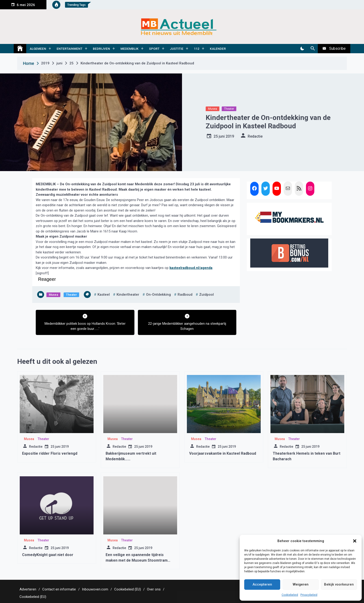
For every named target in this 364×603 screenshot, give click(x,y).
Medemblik (130, 49)
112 (197, 49)
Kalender (218, 49)
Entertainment (70, 49)
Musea (213, 109)
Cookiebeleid (290, 595)
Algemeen (38, 49)
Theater (229, 109)
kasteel (104, 295)
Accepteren (262, 584)
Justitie (177, 49)
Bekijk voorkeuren (339, 584)
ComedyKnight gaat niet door (48, 555)
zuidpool (206, 295)
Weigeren (301, 584)
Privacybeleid (309, 595)
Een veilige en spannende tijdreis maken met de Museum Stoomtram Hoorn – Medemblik (137, 560)
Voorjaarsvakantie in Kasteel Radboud (223, 453)
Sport (154, 49)
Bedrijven (101, 49)
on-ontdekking (158, 295)
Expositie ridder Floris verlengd (50, 453)
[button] (355, 541)
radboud (185, 295)
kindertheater (128, 295)
